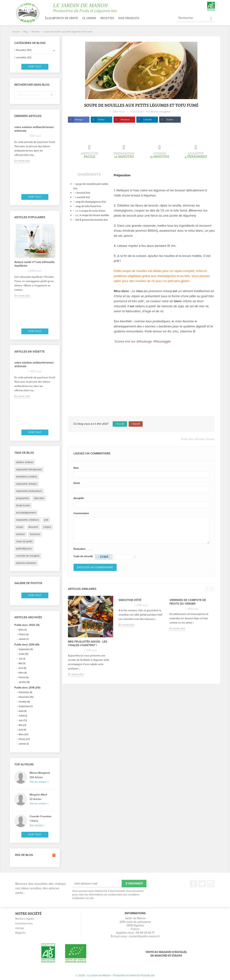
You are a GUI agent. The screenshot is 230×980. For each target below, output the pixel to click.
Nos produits (129, 18)
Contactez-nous (24, 923)
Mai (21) (22, 725)
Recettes (107, 18)
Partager (79, 120)
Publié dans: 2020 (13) (27, 625)
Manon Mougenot (40, 773)
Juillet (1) (23, 716)
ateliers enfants (25, 462)
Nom (76, 468)
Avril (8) (22, 668)
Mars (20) (23, 734)
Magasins (20, 933)
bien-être (39, 498)
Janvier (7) (24, 639)
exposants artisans (27, 484)
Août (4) (23, 711)
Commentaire (81, 513)
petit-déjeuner (24, 549)
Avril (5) (22, 730)
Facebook (194, 884)
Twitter (101, 120)
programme (23, 498)
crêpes (47, 527)
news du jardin (24, 541)
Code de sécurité (83, 556)
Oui (120, 424)
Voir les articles (38, 782)
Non (136, 424)
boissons (35, 534)
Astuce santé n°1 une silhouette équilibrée (34, 264)
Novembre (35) (26, 697)
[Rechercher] (196, 18)
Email (77, 483)
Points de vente (66, 18)
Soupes (211, 439)
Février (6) (24, 677)
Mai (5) (22, 663)
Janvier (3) (24, 744)
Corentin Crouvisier (41, 816)
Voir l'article (36, 825)
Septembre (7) (26, 706)
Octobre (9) (24, 702)
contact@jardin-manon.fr (144, 936)
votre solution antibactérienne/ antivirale (34, 129)
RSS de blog (35, 855)
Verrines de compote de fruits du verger (188, 602)
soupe (20, 527)
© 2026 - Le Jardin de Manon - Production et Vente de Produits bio (115, 975)
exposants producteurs (29, 491)
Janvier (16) (24, 682)
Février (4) (24, 634)
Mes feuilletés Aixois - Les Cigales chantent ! (88, 643)
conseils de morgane (28, 556)
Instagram (211, 884)
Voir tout (35, 67)
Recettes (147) (24, 50)
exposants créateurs (28, 520)
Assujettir (79, 498)
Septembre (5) (26, 649)
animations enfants (27, 477)
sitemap (20, 928)
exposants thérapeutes (29, 469)
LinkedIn (148, 120)
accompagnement (26, 513)
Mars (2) (23, 630)
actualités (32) (24, 57)
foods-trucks (23, 505)
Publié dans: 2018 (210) (27, 688)
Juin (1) (22, 659)
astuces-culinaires (26, 563)
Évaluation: (80, 549)
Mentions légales (25, 919)
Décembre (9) (25, 692)
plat (46, 520)
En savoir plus (22, 161)
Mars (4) (23, 673)
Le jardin (89, 18)
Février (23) (24, 739)
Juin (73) (23, 720)
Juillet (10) (24, 654)
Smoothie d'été (130, 600)
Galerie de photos (28, 583)
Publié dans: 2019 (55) (27, 645)
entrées (20, 534)
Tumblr (170, 120)
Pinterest (125, 120)
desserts (33, 527)
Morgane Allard (38, 795)
